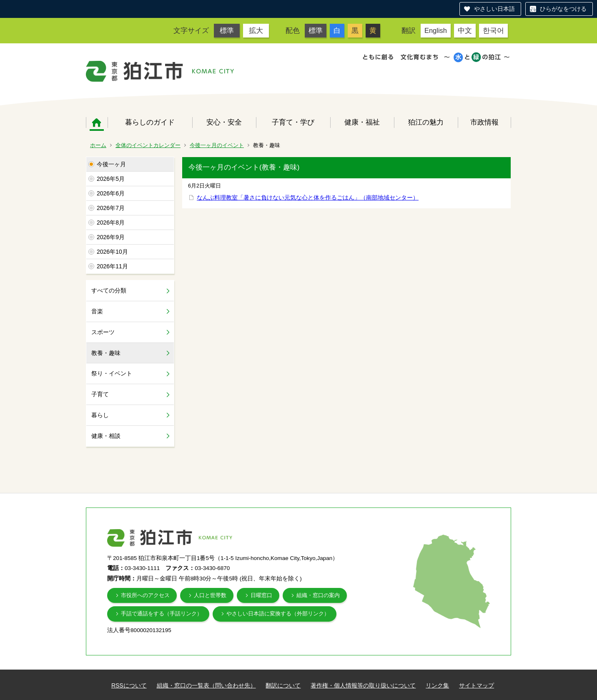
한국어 (493, 30)
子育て (100, 394)
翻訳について (283, 685)
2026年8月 (111, 222)
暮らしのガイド (150, 122)
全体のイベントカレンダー (148, 145)
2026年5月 (111, 179)
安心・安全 (224, 122)
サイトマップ (477, 685)
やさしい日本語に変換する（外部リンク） (278, 614)
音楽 (97, 311)
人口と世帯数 (210, 595)
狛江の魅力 (426, 122)
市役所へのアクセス (145, 595)
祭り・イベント (112, 373)
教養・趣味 (106, 353)
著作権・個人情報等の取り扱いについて (363, 685)
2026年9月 (111, 237)
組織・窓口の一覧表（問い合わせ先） (206, 685)
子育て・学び (293, 122)
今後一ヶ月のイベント (217, 145)
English (436, 30)
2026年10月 (112, 252)
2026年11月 (112, 266)
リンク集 (437, 685)
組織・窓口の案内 (318, 595)
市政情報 (484, 122)
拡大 (256, 30)
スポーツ (103, 332)
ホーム (97, 122)
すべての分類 (109, 290)
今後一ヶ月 (111, 164)
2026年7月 (111, 208)
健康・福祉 (362, 122)
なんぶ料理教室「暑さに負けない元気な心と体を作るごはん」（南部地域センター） (308, 197)
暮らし (100, 415)
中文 (465, 30)
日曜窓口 (261, 595)
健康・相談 (106, 436)
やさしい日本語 (494, 9)
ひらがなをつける (563, 9)
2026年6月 (111, 193)
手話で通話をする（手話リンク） (162, 614)
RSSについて (129, 685)
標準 (227, 30)
